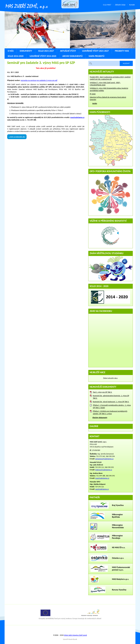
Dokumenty (26, 51)
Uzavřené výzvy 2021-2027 (96, 51)
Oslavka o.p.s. (118, 558)
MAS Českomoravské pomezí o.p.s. (121, 569)
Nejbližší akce (97, 372)
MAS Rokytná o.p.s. (121, 579)
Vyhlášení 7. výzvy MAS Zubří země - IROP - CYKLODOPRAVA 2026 (105, 84)
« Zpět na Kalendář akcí (17, 137)
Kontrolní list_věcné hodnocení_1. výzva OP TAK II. (111, 402)
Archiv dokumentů (72, 56)
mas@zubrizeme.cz (77, 117)
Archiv (95, 103)
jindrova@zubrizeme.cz (104, 470)
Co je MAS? (107, 5)
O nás (11, 51)
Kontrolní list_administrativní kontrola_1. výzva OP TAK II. (111, 397)
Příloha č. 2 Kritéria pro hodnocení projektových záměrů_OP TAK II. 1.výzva (110, 412)
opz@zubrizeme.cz (102, 489)
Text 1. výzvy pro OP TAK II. (103, 392)
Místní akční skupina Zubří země (75, 635)
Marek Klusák (73, 639)
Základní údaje (120, 5)
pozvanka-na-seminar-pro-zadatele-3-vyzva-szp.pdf (39, 80)
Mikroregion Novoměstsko (118, 526)
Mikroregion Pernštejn (117, 537)
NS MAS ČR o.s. (119, 547)
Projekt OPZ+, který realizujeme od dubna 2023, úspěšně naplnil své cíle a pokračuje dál (110, 78)
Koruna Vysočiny (119, 590)
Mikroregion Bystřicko (117, 516)
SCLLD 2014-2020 (16, 56)
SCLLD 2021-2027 (46, 51)
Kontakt (132, 5)
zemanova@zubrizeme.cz (104, 459)
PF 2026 (93, 94)
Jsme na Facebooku (101, 311)
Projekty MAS (122, 51)
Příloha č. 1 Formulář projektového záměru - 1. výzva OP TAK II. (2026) (112, 406)
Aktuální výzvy (68, 51)
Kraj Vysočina (118, 505)
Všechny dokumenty (100, 418)
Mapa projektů (97, 56)
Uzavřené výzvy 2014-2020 (43, 56)
